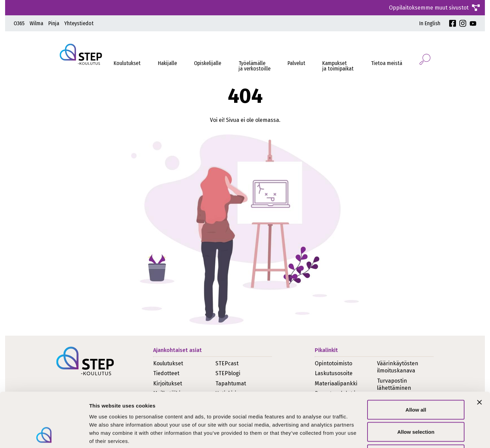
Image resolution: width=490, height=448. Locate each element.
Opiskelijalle (208, 63)
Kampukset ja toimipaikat (338, 66)
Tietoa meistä (387, 63)
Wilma (36, 23)
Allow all (416, 359)
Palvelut (296, 63)
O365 (19, 23)
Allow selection (416, 381)
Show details (357, 435)
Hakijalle (167, 63)
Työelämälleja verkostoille (255, 66)
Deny (416, 403)
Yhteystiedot (79, 23)
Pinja (54, 23)
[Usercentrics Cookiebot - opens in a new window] (44, 435)
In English (430, 23)
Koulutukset (127, 63)
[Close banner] (479, 351)
